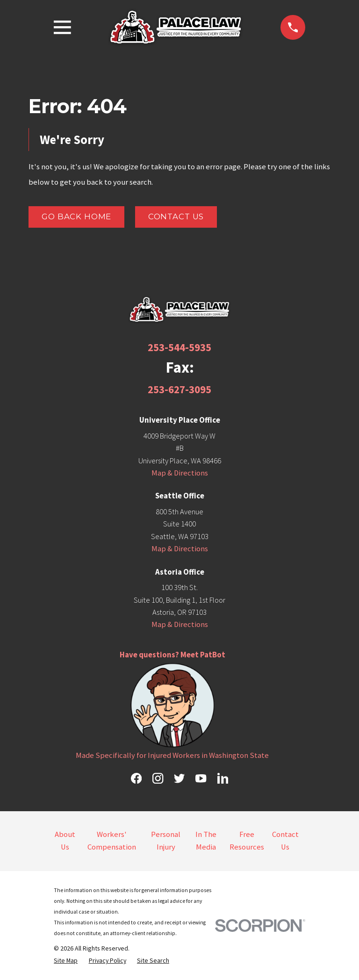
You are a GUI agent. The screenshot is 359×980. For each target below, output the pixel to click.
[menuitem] (66, 960)
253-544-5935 (179, 347)
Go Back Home (76, 216)
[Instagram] (158, 778)
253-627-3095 (179, 389)
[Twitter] (179, 778)
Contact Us (176, 216)
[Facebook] (136, 778)
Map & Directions (180, 473)
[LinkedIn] (223, 778)
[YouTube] (201, 778)
